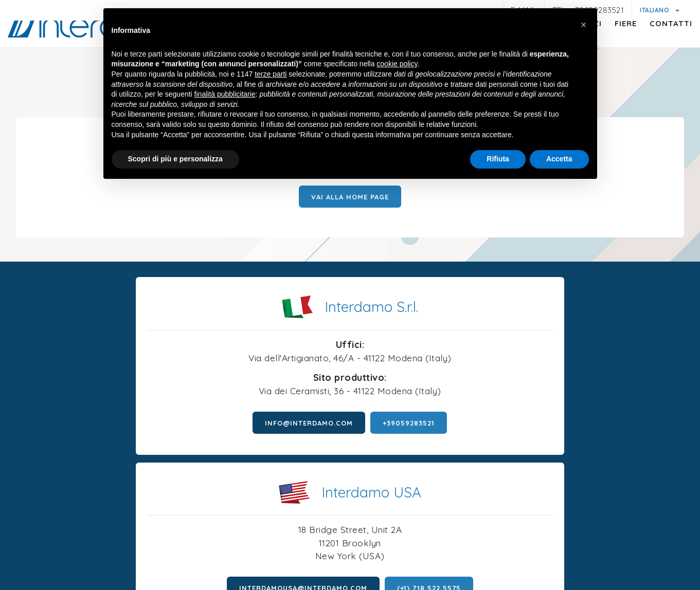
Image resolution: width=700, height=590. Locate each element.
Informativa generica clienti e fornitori (271, 542)
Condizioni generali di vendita (468, 542)
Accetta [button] (559, 160)
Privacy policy (166, 541)
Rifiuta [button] (498, 160)
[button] (584, 25)
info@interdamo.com (149, 442)
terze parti (271, 75)
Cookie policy (376, 530)
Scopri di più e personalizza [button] (175, 160)
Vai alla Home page (350, 207)
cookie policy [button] (397, 65)
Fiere (615, 44)
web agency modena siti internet (350, 574)
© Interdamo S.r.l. (309, 509)
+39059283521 (249, 442)
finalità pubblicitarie (225, 95)
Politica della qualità (572, 542)
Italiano (656, 10)
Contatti (661, 44)
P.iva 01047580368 (387, 509)
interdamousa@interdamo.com (463, 426)
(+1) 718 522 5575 (588, 426)
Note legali (108, 542)
